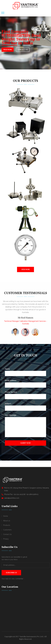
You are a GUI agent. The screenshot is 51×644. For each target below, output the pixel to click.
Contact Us (7, 534)
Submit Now (26, 443)
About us (7, 521)
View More (25, 269)
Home (6, 516)
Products (7, 525)
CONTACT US (23, 50)
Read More (8, 50)
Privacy (6, 539)
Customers (7, 530)
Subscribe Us (11, 573)
